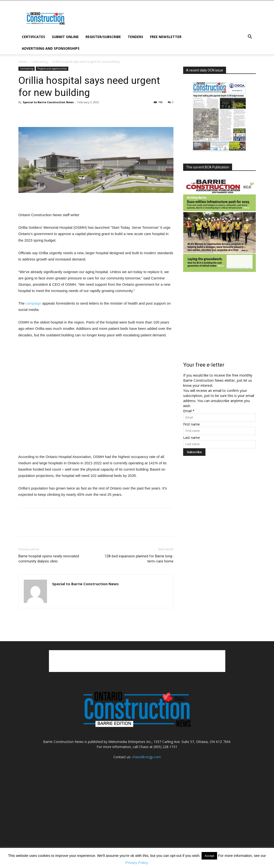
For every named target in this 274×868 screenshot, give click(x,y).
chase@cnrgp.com (146, 757)
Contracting (39, 62)
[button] (250, 37)
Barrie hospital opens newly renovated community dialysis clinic (49, 559)
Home (23, 62)
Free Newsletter (166, 37)
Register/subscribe (103, 37)
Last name (192, 438)
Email (189, 411)
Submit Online (65, 37)
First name (192, 424)
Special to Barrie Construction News (48, 102)
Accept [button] (209, 856)
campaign (34, 303)
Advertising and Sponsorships (51, 48)
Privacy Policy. (137, 863)
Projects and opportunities (52, 69)
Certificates (33, 37)
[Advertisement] (137, 661)
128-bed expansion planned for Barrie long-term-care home (139, 559)
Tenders (135, 37)
